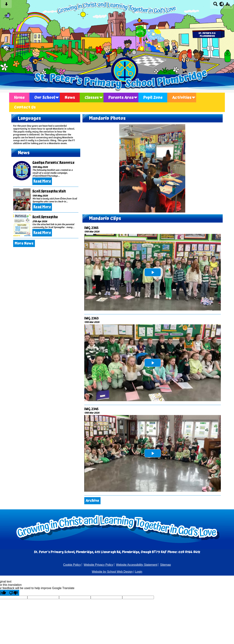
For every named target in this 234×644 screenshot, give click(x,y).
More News (24, 243)
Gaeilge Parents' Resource (53, 162)
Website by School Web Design (112, 572)
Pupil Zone (153, 98)
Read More (42, 181)
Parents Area (121, 98)
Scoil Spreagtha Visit (49, 191)
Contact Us (25, 107)
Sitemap (166, 565)
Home (19, 98)
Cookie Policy (72, 565)
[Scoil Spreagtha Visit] (22, 199)
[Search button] (215, 5)
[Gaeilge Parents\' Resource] (22, 171)
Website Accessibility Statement (137, 565)
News (70, 98)
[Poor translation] (13, 593)
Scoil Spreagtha (45, 217)
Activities (182, 98)
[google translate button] (222, 4)
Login (139, 572)
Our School (45, 98)
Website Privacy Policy (99, 565)
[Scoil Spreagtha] (22, 225)
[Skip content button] (6, 5)
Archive (92, 501)
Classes (92, 98)
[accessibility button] (228, 5)
